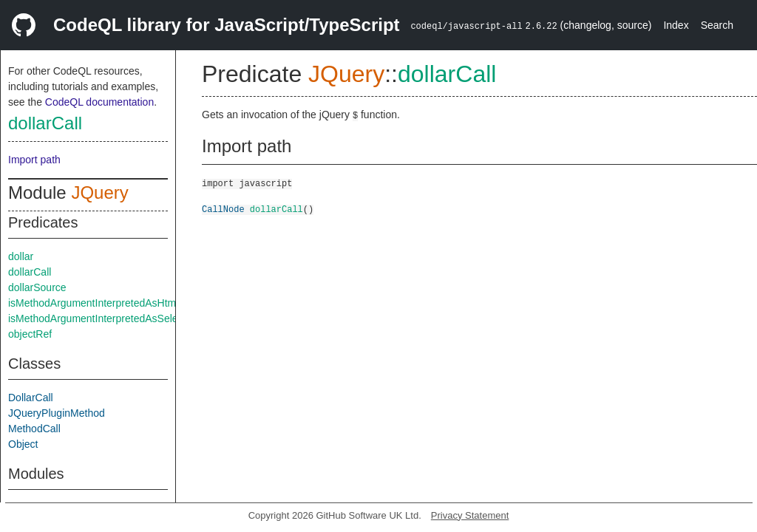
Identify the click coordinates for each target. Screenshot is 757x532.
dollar (21, 256)
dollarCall (45, 123)
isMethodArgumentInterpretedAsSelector (102, 318)
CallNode (223, 209)
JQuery (99, 192)
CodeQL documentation (99, 102)
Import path (34, 160)
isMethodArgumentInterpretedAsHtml (93, 303)
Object (23, 444)
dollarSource (37, 287)
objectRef (30, 334)
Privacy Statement (470, 515)
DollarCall (31, 398)
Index (676, 25)
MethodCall (34, 429)
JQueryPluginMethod (57, 413)
